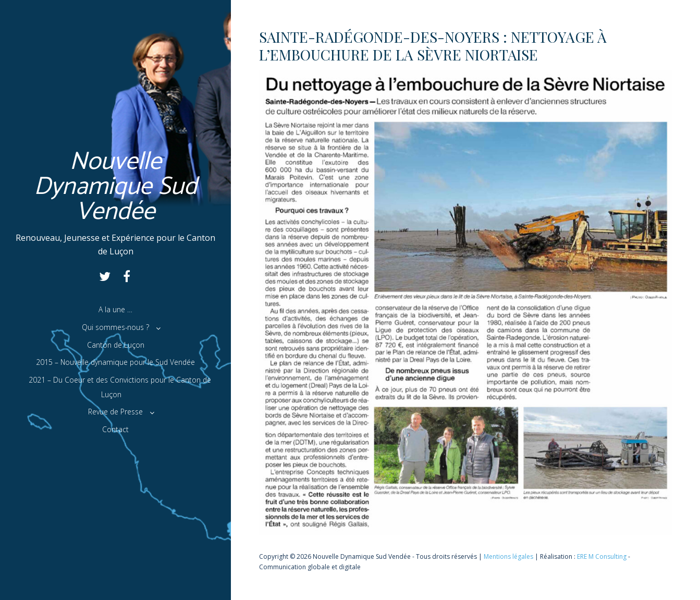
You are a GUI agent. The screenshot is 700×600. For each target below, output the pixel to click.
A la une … (115, 309)
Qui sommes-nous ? (115, 327)
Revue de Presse (115, 412)
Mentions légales (508, 556)
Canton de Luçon (116, 345)
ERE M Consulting (602, 556)
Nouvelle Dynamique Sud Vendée (115, 187)
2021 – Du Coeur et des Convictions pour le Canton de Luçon (120, 387)
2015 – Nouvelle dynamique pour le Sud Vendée (115, 362)
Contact (115, 429)
